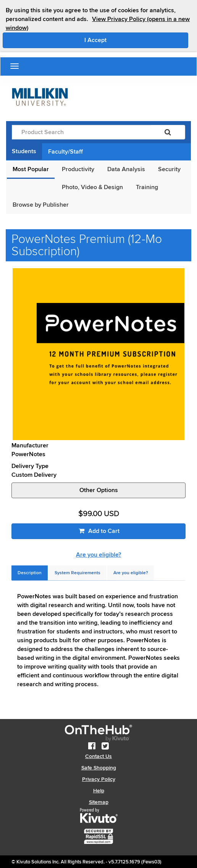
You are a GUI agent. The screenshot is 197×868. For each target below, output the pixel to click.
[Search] (168, 132)
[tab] (30, 573)
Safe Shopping (99, 768)
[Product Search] (81, 132)
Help (99, 791)
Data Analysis (126, 169)
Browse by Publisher (41, 205)
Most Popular (31, 169)
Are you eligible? (98, 555)
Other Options (99, 490)
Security (169, 169)
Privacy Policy (99, 779)
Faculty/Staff (65, 152)
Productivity (78, 169)
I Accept (128, 40)
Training (147, 187)
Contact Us (98, 756)
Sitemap (99, 802)
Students (24, 151)
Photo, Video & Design (92, 187)
